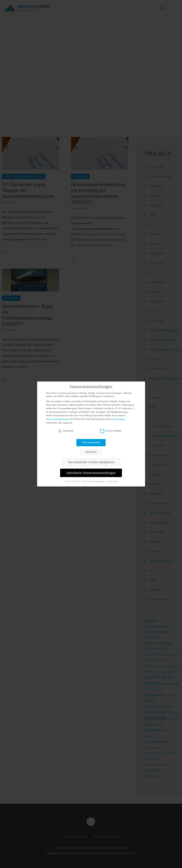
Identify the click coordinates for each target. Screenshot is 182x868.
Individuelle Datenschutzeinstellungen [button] (91, 473)
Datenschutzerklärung (57, 419)
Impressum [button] (112, 481)
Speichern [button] (91, 452)
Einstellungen (118, 419)
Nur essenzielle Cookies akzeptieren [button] (91, 462)
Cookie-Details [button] (72, 481)
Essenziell (66, 431)
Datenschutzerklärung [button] (93, 481)
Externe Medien (111, 431)
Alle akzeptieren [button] (91, 442)
